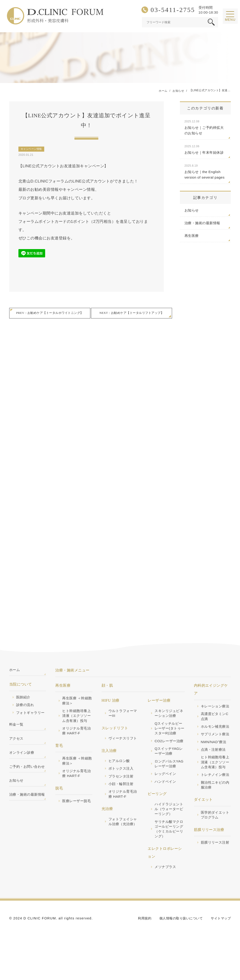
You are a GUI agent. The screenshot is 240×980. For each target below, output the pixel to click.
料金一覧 (17, 736)
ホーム (15, 674)
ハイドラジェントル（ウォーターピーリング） (168, 828)
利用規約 (140, 940)
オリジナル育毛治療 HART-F (75, 742)
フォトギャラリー (29, 721)
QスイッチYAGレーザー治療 (168, 763)
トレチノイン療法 (214, 806)
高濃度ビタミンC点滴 (216, 726)
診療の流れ (26, 710)
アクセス (17, 751)
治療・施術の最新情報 (202, 223)
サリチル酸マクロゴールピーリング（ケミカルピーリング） (168, 850)
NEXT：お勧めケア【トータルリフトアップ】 (132, 314)
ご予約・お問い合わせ (26, 785)
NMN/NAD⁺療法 (215, 763)
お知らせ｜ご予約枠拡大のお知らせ (205, 127)
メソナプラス (166, 889)
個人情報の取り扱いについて (178, 940)
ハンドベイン (166, 800)
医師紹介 (24, 702)
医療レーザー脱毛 (75, 817)
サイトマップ (220, 940)
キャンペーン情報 (31, 149)
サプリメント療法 (214, 753)
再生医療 (192, 236)
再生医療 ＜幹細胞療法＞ (76, 705)
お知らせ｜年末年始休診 (205, 150)
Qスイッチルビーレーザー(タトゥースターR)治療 (169, 733)
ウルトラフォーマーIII (122, 717)
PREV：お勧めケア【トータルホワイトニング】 (50, 314)
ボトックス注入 (122, 779)
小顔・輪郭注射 (122, 795)
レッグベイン (166, 792)
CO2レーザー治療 (168, 749)
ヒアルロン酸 (120, 771)
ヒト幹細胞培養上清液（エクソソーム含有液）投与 (75, 723)
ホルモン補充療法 (214, 739)
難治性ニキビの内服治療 (214, 820)
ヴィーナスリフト (122, 745)
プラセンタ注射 (122, 787)
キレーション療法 (214, 712)
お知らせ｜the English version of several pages (205, 172)
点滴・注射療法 (214, 771)
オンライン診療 (22, 766)
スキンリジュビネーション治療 (168, 717)
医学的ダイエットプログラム (214, 850)
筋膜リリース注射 (214, 881)
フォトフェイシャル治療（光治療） (122, 837)
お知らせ (192, 210)
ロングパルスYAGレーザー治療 (168, 779)
